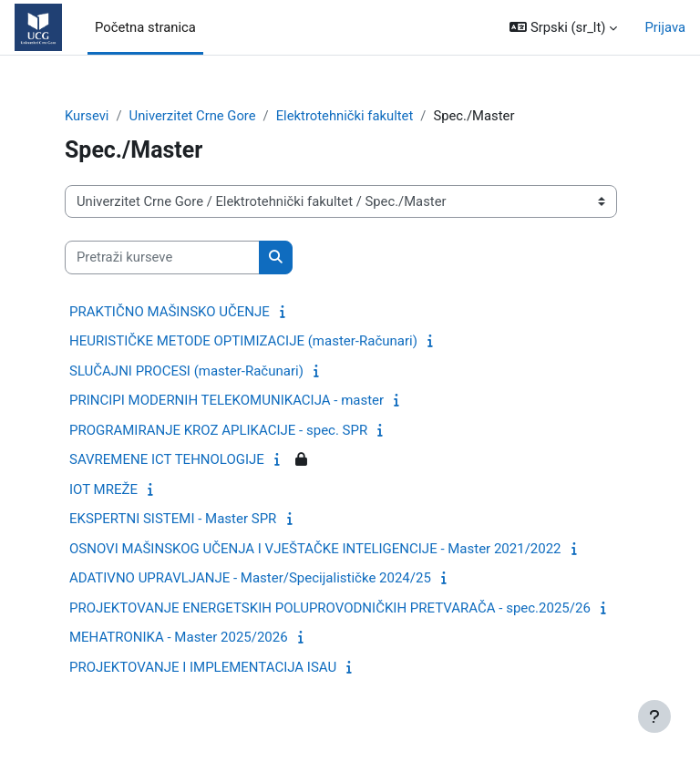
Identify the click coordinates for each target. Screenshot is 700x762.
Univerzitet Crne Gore (193, 116)
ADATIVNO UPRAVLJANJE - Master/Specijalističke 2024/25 (250, 578)
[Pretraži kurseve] (162, 257)
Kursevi (87, 116)
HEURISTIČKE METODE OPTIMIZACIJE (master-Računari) (243, 341)
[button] (563, 27)
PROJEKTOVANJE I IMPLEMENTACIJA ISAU (203, 667)
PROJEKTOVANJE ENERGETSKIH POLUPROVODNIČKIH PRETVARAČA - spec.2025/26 (330, 608)
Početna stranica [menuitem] (145, 27)
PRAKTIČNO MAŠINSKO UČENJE (170, 312)
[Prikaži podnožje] (654, 716)
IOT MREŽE (103, 489)
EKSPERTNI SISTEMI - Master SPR (173, 519)
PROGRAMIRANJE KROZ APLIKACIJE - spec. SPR (218, 430)
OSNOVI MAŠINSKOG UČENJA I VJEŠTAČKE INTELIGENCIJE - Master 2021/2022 (315, 549)
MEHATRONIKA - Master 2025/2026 (179, 637)
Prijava (665, 27)
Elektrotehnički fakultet (345, 116)
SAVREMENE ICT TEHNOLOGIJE (167, 459)
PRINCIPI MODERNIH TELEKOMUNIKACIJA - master (226, 400)
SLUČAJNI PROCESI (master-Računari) (186, 371)
